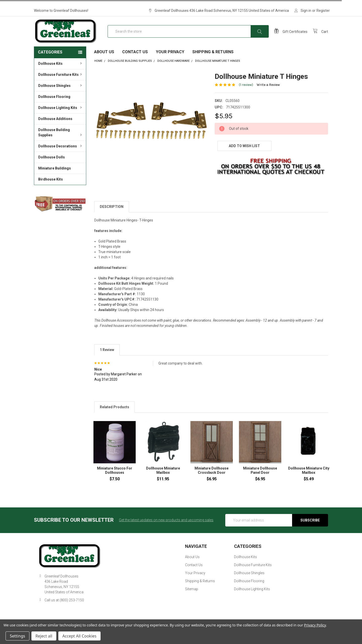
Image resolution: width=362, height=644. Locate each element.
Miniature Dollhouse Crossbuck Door (212, 482)
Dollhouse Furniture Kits (61, 86)
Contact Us (135, 63)
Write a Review (268, 96)
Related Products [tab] (115, 418)
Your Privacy (170, 63)
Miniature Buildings (55, 179)
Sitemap (192, 600)
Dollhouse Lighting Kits (61, 119)
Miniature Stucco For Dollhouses (115, 482)
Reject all (44, 636)
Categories (50, 63)
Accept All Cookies (79, 636)
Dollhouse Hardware (173, 72)
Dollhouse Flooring (54, 108)
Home (98, 72)
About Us (104, 63)
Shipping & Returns (213, 63)
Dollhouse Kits (61, 75)
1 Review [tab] (107, 361)
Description (112, 217)
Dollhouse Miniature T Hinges (218, 72)
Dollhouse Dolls (52, 168)
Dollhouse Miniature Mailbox (163, 482)
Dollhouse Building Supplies (61, 143)
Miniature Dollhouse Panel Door (260, 482)
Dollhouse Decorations (61, 157)
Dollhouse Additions (55, 130)
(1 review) (246, 96)
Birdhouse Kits (51, 190)
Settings (17, 636)
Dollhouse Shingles (61, 97)
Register (323, 11)
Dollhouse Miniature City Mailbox (309, 482)
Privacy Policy (315, 625)
